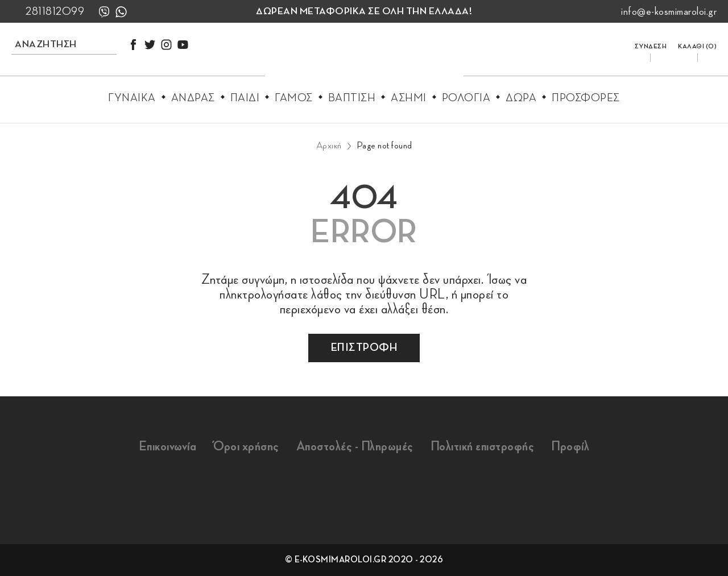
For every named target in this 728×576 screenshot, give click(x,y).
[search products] (51, 44)
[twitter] (150, 45)
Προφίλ (570, 446)
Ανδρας (193, 98)
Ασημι (409, 98)
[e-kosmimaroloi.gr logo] (364, 57)
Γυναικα (132, 98)
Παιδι (245, 98)
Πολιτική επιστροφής (483, 446)
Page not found (384, 146)
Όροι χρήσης (246, 446)
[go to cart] (697, 44)
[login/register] (651, 44)
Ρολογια (466, 98)
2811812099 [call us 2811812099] (55, 11)
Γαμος (294, 98)
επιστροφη (364, 347)
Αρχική (329, 146)
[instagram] (166, 45)
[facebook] (133, 45)
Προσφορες (586, 98)
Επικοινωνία (168, 446)
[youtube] (183, 45)
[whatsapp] (121, 12)
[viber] (104, 12)
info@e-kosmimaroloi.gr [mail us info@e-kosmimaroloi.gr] (669, 11)
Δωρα (521, 98)
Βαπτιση (352, 98)
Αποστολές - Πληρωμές (355, 446)
